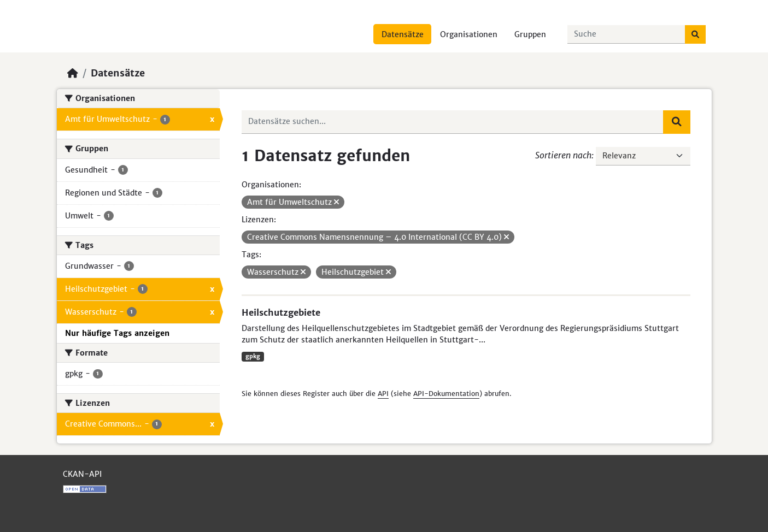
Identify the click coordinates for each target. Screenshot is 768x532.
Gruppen (530, 34)
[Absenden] (695, 34)
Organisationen (469, 34)
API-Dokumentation (446, 394)
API (383, 394)
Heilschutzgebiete (281, 312)
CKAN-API (82, 474)
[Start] (73, 73)
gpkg (253, 356)
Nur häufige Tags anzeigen (117, 333)
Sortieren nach (563, 155)
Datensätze (403, 34)
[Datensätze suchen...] (626, 34)
